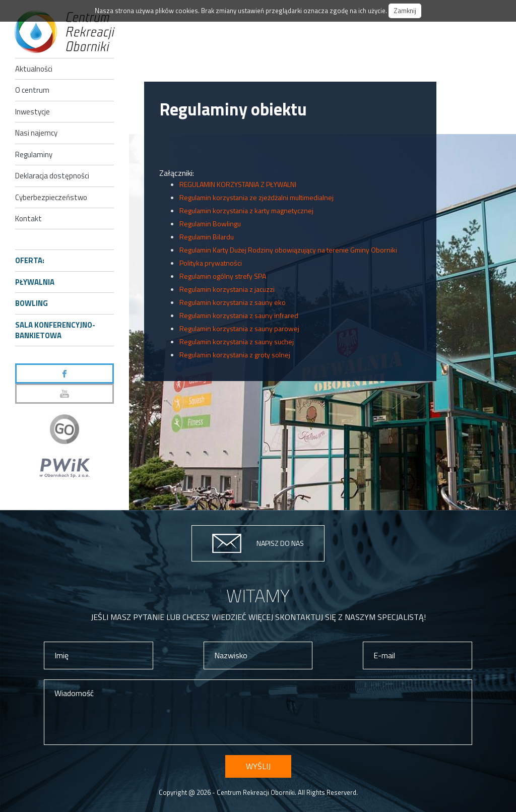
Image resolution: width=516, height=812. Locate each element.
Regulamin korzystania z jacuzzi (227, 289)
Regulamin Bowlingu (210, 224)
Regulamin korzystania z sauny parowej (239, 328)
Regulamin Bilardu (207, 237)
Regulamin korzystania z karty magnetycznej (246, 210)
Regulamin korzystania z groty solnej (235, 355)
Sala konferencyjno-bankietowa (55, 330)
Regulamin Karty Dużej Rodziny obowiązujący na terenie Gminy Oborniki (288, 250)
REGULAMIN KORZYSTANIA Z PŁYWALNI (238, 184)
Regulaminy (34, 154)
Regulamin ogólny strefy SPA (223, 276)
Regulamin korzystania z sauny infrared (239, 315)
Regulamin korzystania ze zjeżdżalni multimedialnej (256, 197)
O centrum (32, 90)
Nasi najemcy (36, 133)
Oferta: (30, 260)
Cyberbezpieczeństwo (51, 197)
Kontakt (28, 218)
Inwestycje (33, 112)
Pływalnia (35, 282)
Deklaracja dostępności (52, 176)
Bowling (31, 303)
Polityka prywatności (211, 263)
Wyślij (258, 766)
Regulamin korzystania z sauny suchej (237, 341)
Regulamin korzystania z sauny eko (233, 302)
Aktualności (34, 69)
